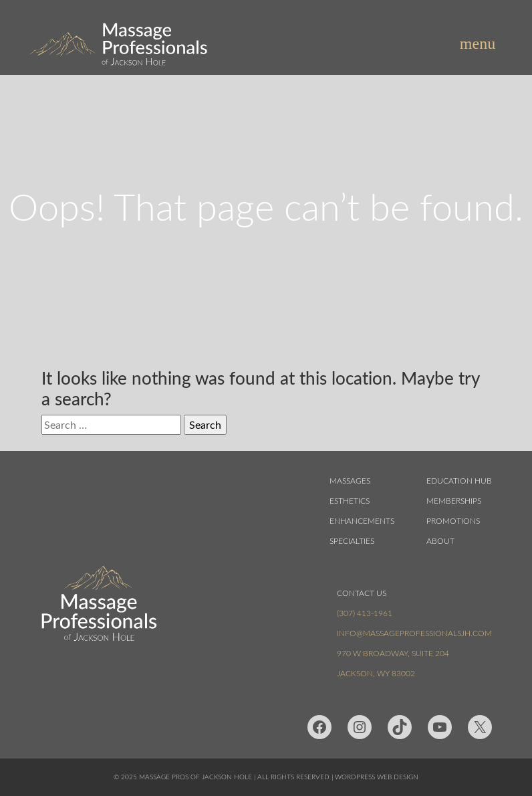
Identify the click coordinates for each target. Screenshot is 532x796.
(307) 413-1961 (365, 613)
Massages (350, 480)
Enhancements (362, 520)
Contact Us (362, 593)
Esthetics (350, 500)
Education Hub (459, 480)
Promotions (453, 520)
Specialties (352, 540)
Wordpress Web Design (377, 777)
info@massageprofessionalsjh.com (414, 633)
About (440, 540)
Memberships (454, 500)
